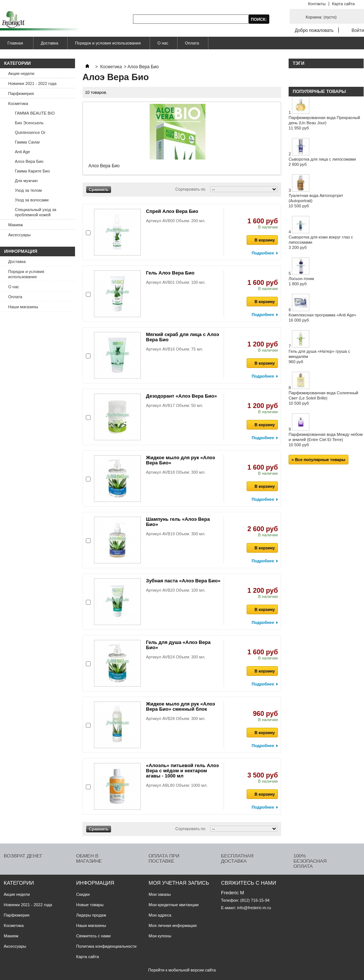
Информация (21, 251)
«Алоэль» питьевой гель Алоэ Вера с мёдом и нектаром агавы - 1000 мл (182, 771)
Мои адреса (160, 915)
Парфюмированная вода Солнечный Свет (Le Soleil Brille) (324, 398)
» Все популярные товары (318, 460)
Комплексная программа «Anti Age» (322, 318)
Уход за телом (28, 190)
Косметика (18, 103)
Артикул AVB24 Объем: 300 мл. (176, 657)
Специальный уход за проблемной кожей (35, 212)
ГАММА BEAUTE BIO (35, 113)
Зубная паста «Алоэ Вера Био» (183, 581)
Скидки (83, 894)
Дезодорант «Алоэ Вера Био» (181, 396)
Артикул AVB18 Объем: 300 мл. (176, 472)
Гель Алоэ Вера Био (170, 273)
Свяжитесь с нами (93, 936)
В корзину (261, 240)
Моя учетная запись (179, 883)
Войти (358, 30)
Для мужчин (26, 181)
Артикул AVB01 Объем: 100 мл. (176, 282)
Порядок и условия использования (108, 43)
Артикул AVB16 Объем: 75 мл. (175, 349)
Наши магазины (23, 307)
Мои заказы (160, 894)
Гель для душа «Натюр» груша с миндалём (319, 356)
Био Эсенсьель (29, 123)
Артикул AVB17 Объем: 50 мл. (175, 405)
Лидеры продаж (91, 915)
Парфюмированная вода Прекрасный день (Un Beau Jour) (324, 123)
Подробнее (263, 253)
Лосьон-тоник (301, 281)
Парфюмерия (21, 93)
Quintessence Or (30, 132)
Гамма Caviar (27, 142)
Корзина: (321, 17)
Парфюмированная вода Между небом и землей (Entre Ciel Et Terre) (326, 440)
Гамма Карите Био (32, 171)
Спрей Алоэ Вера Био (172, 211)
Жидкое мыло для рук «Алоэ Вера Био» (181, 460)
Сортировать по (190, 189)
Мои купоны (160, 936)
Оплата (192, 43)
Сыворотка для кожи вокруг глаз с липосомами (321, 242)
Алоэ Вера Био (29, 161)
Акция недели (21, 73)
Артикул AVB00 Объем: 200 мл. (176, 221)
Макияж (16, 225)
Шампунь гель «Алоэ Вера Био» (178, 522)
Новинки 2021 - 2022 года (32, 83)
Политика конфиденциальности (106, 946)
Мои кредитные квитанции (174, 905)
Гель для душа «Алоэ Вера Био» (178, 645)
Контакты (317, 4)
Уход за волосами (32, 200)
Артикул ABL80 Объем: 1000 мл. (177, 785)
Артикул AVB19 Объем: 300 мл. (176, 534)
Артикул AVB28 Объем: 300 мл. (176, 718)
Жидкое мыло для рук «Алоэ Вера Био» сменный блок (181, 706)
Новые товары (90, 905)
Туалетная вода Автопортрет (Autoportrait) (316, 201)
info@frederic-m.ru (254, 908)
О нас (163, 43)
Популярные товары (319, 92)
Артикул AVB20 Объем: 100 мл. (176, 590)
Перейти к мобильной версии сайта (182, 970)
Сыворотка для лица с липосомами (322, 162)
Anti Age (22, 152)
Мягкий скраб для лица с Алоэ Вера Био (183, 337)
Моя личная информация (173, 925)
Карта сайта (343, 4)
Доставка (50, 43)
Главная (14, 45)
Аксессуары (19, 235)
